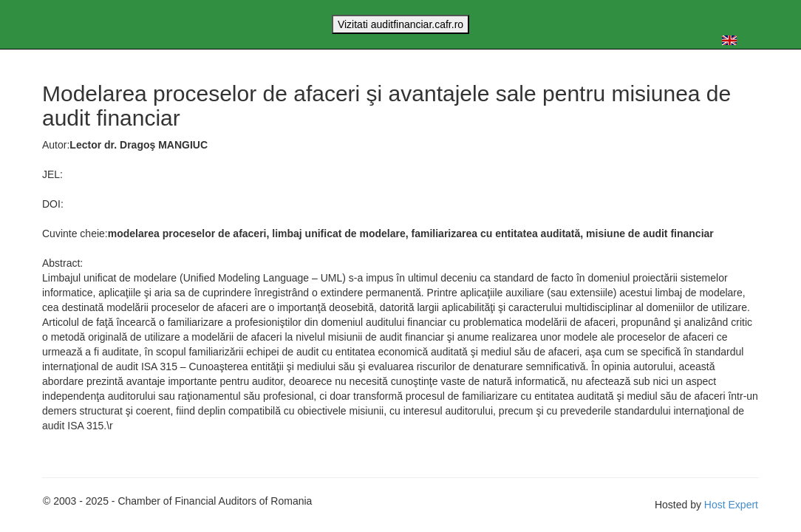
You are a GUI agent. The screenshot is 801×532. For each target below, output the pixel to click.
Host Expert (731, 505)
